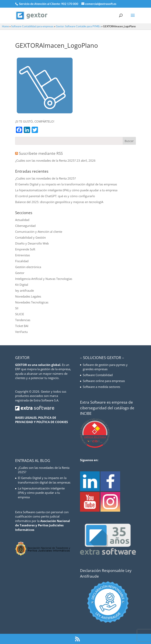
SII (17, 308)
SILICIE (20, 314)
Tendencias (23, 320)
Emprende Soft (25, 249)
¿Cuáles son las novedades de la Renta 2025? (45, 160)
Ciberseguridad (25, 226)
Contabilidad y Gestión (30, 237)
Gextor (20, 273)
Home (5, 26)
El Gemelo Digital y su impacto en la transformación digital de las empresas (66, 184)
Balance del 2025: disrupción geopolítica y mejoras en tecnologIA (59, 202)
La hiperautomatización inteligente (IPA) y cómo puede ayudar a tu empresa (66, 190)
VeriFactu (21, 332)
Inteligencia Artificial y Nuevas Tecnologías (44, 279)
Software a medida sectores (101, 387)
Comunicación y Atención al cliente (39, 232)
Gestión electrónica (28, 267)
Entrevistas (23, 255)
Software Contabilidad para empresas (32, 26)
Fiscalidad (22, 261)
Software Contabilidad (98, 375)
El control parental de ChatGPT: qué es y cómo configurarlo (55, 196)
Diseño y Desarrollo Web (32, 243)
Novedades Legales (28, 296)
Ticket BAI (22, 326)
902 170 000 (70, 4)
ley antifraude (24, 290)
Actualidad (22, 220)
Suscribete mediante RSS (41, 153)
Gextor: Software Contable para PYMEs (78, 26)
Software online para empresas (104, 381)
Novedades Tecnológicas (32, 302)
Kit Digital (22, 285)
